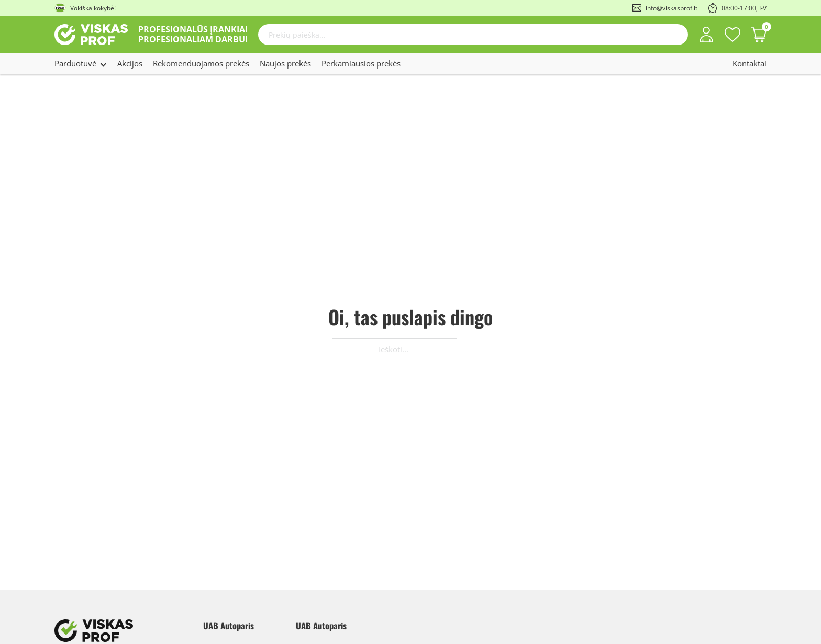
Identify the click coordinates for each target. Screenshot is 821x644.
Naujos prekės (285, 63)
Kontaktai (750, 63)
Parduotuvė (75, 63)
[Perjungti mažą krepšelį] (759, 35)
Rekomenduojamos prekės (201, 63)
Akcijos (130, 63)
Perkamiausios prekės (361, 63)
